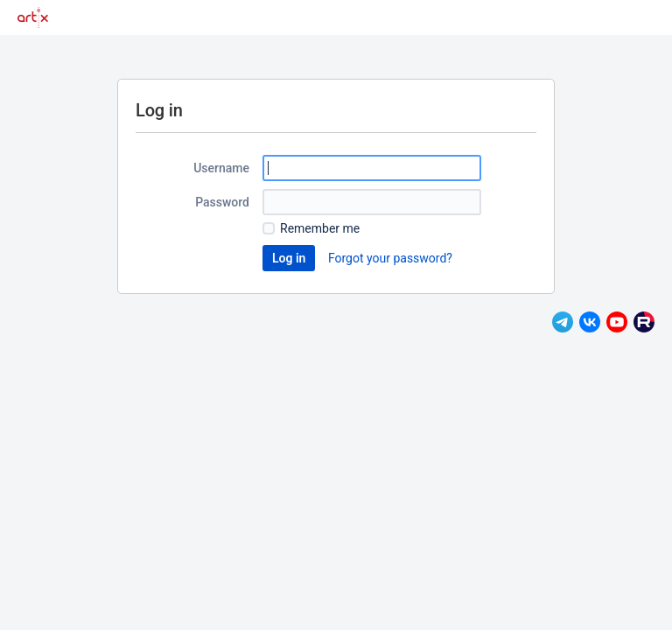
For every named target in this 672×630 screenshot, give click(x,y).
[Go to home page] (33, 17)
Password (222, 202)
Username (221, 168)
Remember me (320, 228)
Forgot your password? (390, 258)
